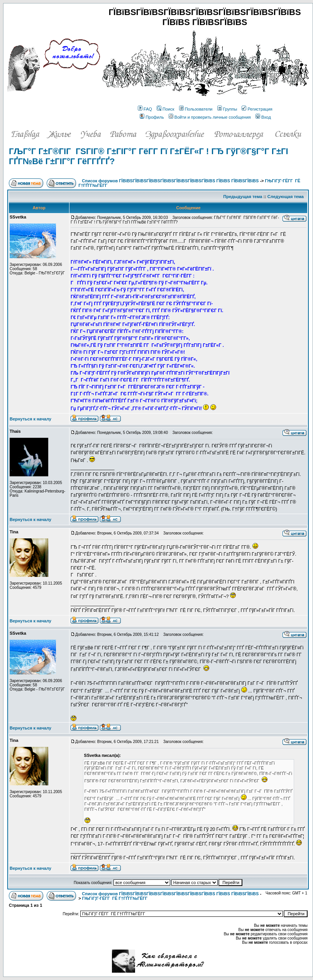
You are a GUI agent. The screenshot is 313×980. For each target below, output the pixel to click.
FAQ (145, 109)
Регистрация (257, 109)
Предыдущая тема (243, 197)
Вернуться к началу (30, 419)
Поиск (165, 109)
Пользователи (196, 109)
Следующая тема (286, 197)
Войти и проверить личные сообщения (210, 117)
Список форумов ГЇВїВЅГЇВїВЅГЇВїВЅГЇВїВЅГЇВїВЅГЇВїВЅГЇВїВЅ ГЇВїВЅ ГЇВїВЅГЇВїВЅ (170, 181)
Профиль (152, 117)
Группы (227, 109)
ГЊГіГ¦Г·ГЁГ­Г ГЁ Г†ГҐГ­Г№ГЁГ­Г (115, 898)
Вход (263, 117)
